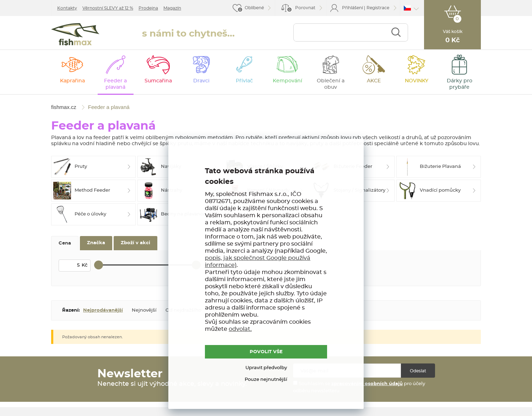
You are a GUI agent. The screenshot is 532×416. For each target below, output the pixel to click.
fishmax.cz (75, 34)
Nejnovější (144, 310)
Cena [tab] (65, 243)
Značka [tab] (96, 243)
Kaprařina (72, 81)
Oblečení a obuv (331, 84)
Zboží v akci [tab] (135, 243)
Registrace (378, 8)
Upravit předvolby (266, 368)
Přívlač (244, 81)
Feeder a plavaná (115, 84)
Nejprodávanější (103, 310)
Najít (396, 32)
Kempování (287, 81)
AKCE (374, 81)
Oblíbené (254, 8)
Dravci (201, 81)
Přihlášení (352, 8)
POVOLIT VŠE (266, 352)
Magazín (172, 8)
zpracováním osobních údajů (367, 384)
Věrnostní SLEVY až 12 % (108, 8)
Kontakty (67, 8)
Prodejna (148, 8)
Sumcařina (158, 81)
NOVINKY (417, 81)
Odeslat (418, 371)
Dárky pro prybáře (460, 84)
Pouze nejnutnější (266, 380)
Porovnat (301, 9)
